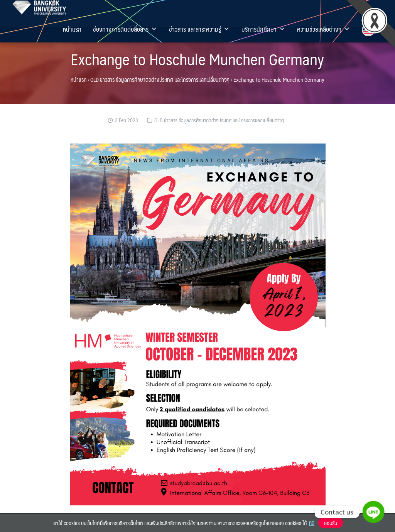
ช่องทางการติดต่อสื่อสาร (125, 29)
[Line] (373, 512)
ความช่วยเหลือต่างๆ (324, 29)
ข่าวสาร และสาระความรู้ (199, 29)
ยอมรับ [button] (331, 523)
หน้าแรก (72, 29)
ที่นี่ (312, 523)
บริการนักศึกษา (263, 29)
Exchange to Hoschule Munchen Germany (197, 59)
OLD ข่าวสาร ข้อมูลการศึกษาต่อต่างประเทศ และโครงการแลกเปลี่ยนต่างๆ (160, 79)
